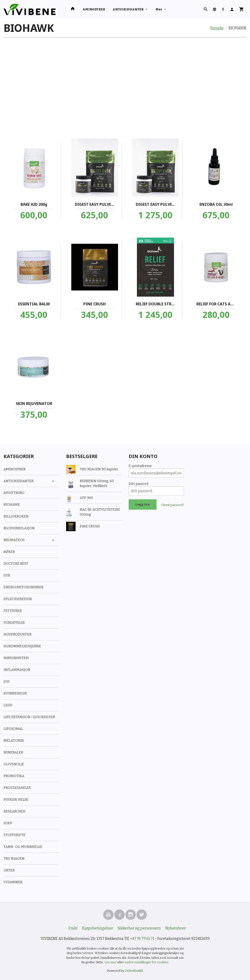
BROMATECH (14, 540)
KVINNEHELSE (15, 693)
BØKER (9, 552)
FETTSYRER (13, 611)
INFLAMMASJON (17, 670)
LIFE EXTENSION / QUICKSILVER (29, 717)
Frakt (73, 928)
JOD (7, 682)
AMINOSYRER (94, 9)
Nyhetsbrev (176, 928)
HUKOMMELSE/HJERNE (22, 646)
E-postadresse (140, 466)
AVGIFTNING (14, 493)
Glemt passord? (173, 505)
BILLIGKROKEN (16, 516)
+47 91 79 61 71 (142, 939)
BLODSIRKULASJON (19, 528)
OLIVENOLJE (14, 764)
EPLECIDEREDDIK (18, 599)
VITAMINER (13, 882)
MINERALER (13, 752)
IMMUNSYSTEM (16, 658)
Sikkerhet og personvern (139, 928)
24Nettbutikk (134, 971)
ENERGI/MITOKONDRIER (23, 587)
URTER (9, 870)
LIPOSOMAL (13, 729)
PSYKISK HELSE (16, 800)
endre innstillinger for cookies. (147, 962)
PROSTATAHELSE (17, 788)
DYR (7, 575)
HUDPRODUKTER (17, 634)
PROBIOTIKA (14, 776)
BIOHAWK (12, 505)
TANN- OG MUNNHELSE (23, 847)
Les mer (111, 962)
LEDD (8, 705)
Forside (217, 28)
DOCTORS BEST (16, 564)
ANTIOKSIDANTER (128, 9)
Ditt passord (138, 484)
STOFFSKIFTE (15, 835)
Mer (159, 9)
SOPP (8, 823)
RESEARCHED (15, 811)
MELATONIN (14, 741)
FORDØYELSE (14, 623)
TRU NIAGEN (14, 859)
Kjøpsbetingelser (98, 928)
